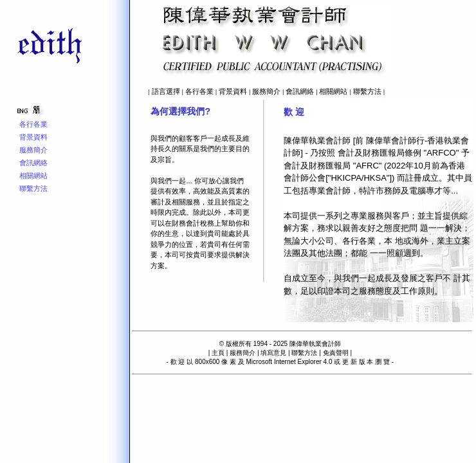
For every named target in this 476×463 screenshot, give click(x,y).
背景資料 (233, 91)
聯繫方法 (367, 91)
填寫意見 (273, 353)
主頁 (218, 353)
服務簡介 (266, 91)
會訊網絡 (300, 91)
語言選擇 (166, 91)
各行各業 (199, 91)
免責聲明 (336, 353)
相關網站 (333, 91)
